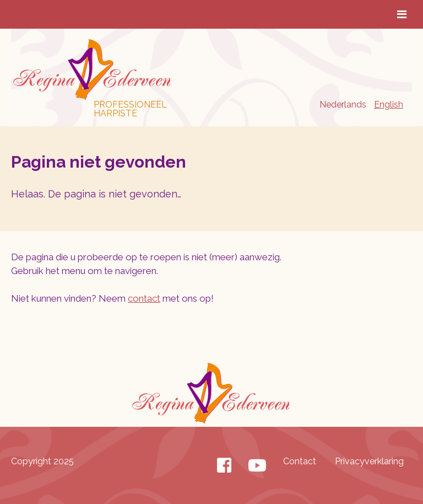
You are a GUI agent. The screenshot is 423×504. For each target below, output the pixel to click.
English (389, 104)
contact (144, 298)
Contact (300, 461)
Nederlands (343, 104)
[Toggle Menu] (402, 14)
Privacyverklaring (369, 461)
